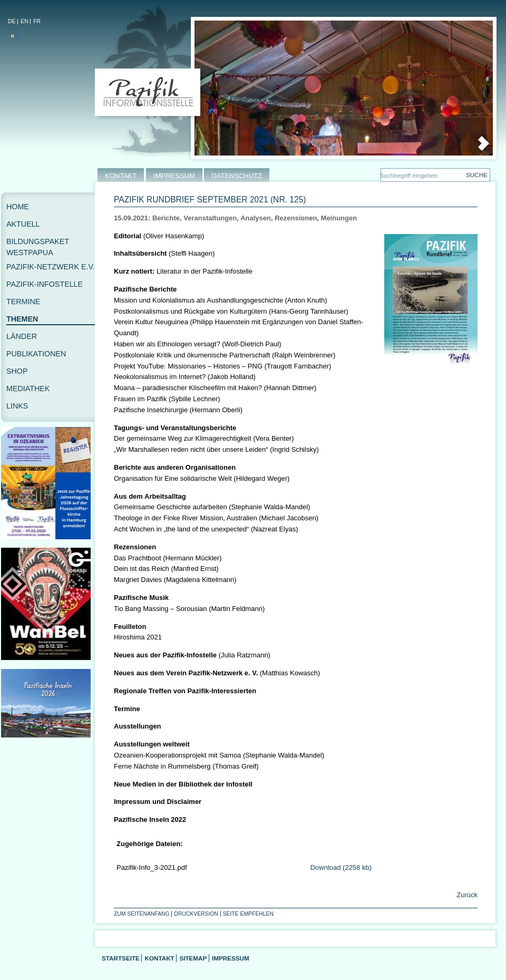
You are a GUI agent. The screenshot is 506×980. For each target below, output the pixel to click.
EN (24, 21)
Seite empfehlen (248, 914)
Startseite (121, 958)
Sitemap (193, 958)
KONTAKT (121, 176)
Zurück (466, 895)
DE (12, 21)
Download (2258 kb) (341, 867)
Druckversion (196, 914)
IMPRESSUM (174, 176)
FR (37, 21)
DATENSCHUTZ (237, 176)
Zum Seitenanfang (142, 914)
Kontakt (159, 958)
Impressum (231, 958)
